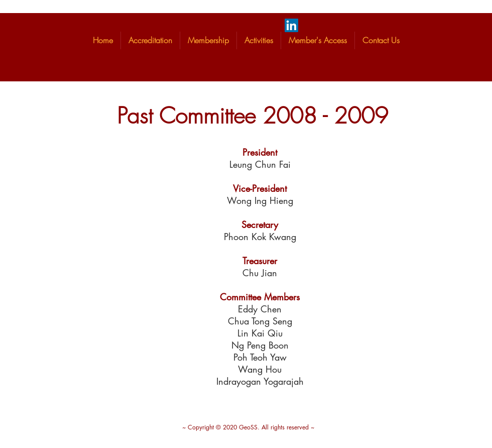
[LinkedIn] (291, 25)
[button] (150, 40)
